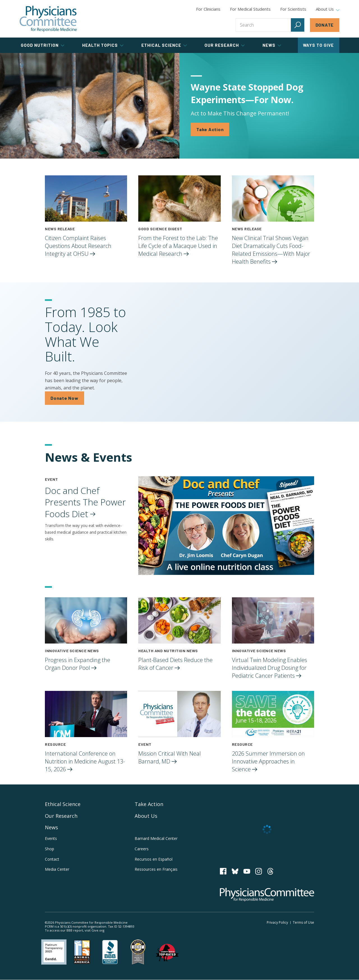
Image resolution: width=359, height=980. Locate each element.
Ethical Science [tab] (164, 45)
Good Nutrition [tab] (42, 45)
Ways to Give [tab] (318, 45)
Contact (52, 859)
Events (51, 838)
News (51, 827)
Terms (303, 922)
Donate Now (65, 398)
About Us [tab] (328, 9)
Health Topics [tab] (103, 45)
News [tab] (272, 45)
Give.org (98, 930)
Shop (50, 849)
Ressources (156, 869)
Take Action (210, 129)
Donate (325, 25)
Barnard (156, 838)
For (250, 9)
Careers (142, 849)
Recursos (154, 859)
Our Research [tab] (225, 45)
